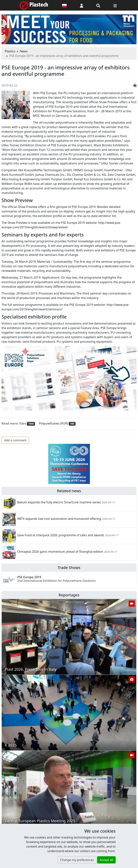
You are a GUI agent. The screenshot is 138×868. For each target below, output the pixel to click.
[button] (82, 5)
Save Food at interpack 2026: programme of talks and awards (61, 535)
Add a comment (15, 440)
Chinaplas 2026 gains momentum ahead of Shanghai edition (60, 552)
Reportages (69, 595)
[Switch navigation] (115, 5)
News (24, 51)
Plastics (10, 51)
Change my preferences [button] (77, 860)
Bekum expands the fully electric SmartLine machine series (59, 502)
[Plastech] (34, 5)
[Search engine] (98, 5)
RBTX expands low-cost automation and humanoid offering (59, 519)
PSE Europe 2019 (56, 579)
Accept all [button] (106, 860)
